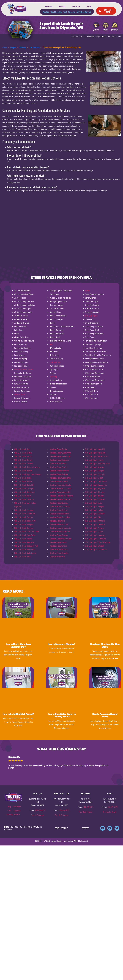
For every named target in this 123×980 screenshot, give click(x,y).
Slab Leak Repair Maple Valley (25, 535)
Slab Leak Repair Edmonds (95, 474)
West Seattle (56, 12)
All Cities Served (84, 12)
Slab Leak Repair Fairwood (24, 510)
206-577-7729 (113, 807)
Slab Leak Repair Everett (94, 478)
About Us (76, 6)
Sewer (87, 291)
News (9, 810)
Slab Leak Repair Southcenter (60, 478)
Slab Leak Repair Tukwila (59, 481)
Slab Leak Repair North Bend (25, 549)
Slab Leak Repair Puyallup (59, 553)
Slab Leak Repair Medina (23, 539)
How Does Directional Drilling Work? (105, 645)
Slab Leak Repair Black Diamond (61, 496)
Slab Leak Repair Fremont (24, 517)
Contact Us (17, 807)
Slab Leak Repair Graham (59, 535)
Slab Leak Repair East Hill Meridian (98, 542)
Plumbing (53, 376)
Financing (9, 814)
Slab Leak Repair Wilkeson (95, 467)
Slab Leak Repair (91, 316)
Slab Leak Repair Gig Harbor (60, 531)
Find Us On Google (37, 815)
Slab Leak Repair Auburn (59, 549)
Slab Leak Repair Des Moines (25, 492)
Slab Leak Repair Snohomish (96, 539)
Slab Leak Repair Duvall (23, 496)
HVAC (52, 344)
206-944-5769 (64, 810)
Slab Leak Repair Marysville (95, 488)
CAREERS (86, 828)
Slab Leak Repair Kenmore (24, 528)
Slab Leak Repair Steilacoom (95, 453)
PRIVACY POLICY (61, 828)
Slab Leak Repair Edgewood (95, 499)
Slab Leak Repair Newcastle (24, 542)
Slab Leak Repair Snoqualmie (60, 528)
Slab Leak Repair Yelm (93, 517)
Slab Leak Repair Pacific (58, 449)
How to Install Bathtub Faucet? (18, 714)
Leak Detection (55, 362)
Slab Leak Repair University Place (97, 463)
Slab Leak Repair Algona (58, 463)
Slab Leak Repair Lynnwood (95, 535)
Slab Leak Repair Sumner (94, 531)
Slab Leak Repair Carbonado (60, 506)
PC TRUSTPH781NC (115, 37)
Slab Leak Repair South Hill (95, 449)
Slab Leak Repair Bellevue (59, 474)
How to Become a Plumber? (61, 644)
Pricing (62, 6)
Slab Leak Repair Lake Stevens (96, 481)
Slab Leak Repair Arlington (95, 471)
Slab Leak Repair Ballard (23, 471)
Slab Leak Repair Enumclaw (60, 517)
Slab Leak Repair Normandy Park (26, 546)
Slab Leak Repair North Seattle (25, 553)
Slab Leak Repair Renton (23, 456)
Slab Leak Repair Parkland (95, 528)
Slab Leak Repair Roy (57, 556)
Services (49, 6)
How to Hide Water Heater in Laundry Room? (62, 715)
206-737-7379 (88, 807)
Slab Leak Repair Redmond (59, 460)
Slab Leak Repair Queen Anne (60, 453)
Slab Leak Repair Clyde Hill (24, 485)
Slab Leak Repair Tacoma (23, 463)
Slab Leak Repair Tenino (94, 510)
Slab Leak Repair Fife (57, 521)
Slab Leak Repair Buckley (59, 503)
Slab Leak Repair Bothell (23, 481)
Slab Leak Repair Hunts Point (25, 521)
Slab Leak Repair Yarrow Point (96, 549)
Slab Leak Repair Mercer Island (96, 456)
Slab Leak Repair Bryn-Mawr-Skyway (27, 474)
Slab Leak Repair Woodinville (60, 492)
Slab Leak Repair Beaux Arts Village (27, 467)
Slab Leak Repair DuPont (59, 510)
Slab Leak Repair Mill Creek (95, 492)
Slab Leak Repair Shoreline (59, 471)
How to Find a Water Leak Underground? (18, 645)
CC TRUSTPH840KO (91, 37)
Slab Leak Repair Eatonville (59, 514)
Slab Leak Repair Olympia (94, 506)
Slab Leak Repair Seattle (23, 453)
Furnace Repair (20, 394)
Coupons (17, 810)
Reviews (17, 814)
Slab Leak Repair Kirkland (94, 546)
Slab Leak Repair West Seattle (60, 485)
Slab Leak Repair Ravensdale (60, 456)
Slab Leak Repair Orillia (23, 556)
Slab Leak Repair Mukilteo (94, 496)
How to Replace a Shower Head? (105, 715)
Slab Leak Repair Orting (58, 546)
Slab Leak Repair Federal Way (25, 514)
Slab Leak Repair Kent (22, 449)
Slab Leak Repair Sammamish (96, 485)
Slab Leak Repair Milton (58, 542)
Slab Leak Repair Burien (23, 478)
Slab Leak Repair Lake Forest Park (27, 531)
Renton (46, 12)
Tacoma (72, 12)
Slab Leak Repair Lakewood (95, 524)
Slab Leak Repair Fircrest (59, 524)
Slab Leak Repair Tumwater (95, 514)
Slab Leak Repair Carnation (24, 499)
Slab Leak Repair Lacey (94, 503)
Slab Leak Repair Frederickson (61, 539)
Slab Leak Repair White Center (61, 488)
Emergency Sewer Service (24, 369)
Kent (65, 12)
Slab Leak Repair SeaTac (59, 467)
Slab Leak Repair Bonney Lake (61, 499)
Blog (89, 6)
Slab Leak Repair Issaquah (24, 524)
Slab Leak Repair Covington (24, 488)
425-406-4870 (40, 810)
